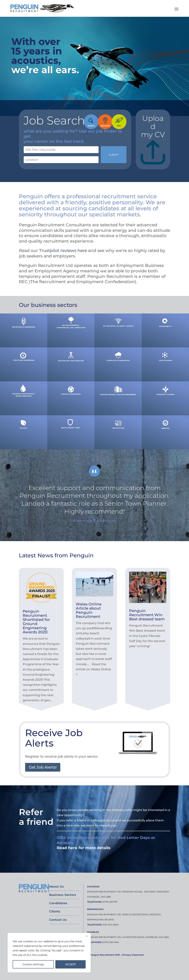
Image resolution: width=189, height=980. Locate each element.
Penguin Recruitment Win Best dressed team (147, 615)
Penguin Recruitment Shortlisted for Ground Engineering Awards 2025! (36, 622)
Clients (55, 911)
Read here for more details (84, 848)
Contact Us (58, 920)
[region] (49, 953)
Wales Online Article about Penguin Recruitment (89, 610)
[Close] (87, 936)
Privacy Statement (133, 955)
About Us (57, 887)
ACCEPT (70, 964)
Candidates (58, 903)
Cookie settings (33, 964)
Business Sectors (63, 895)
